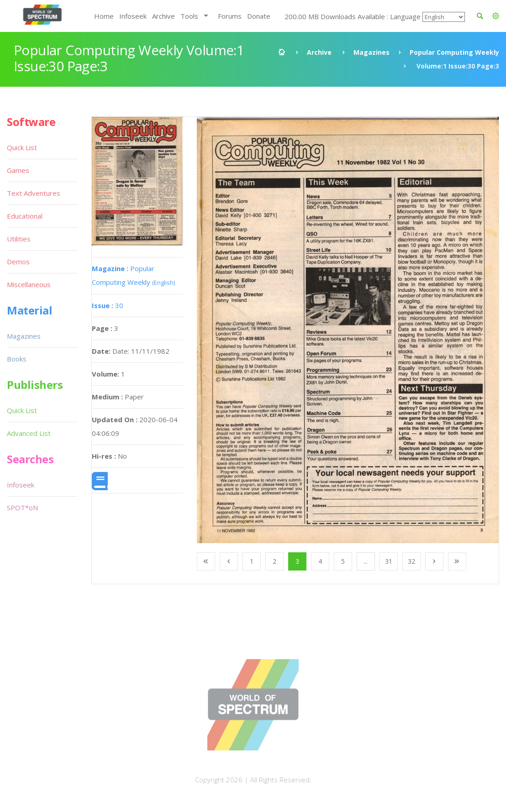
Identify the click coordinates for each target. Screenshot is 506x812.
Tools (189, 16)
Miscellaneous (29, 284)
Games (18, 170)
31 (389, 561)
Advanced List (29, 433)
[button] (496, 16)
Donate (259, 16)
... (366, 561)
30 (108, 305)
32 (411, 561)
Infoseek (133, 16)
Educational (25, 216)
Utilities (19, 239)
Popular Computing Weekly (454, 52)
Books (17, 359)
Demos (18, 262)
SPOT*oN (22, 508)
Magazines (372, 52)
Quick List (22, 147)
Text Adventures (34, 193)
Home (104, 16)
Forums (230, 16)
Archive (163, 16)
